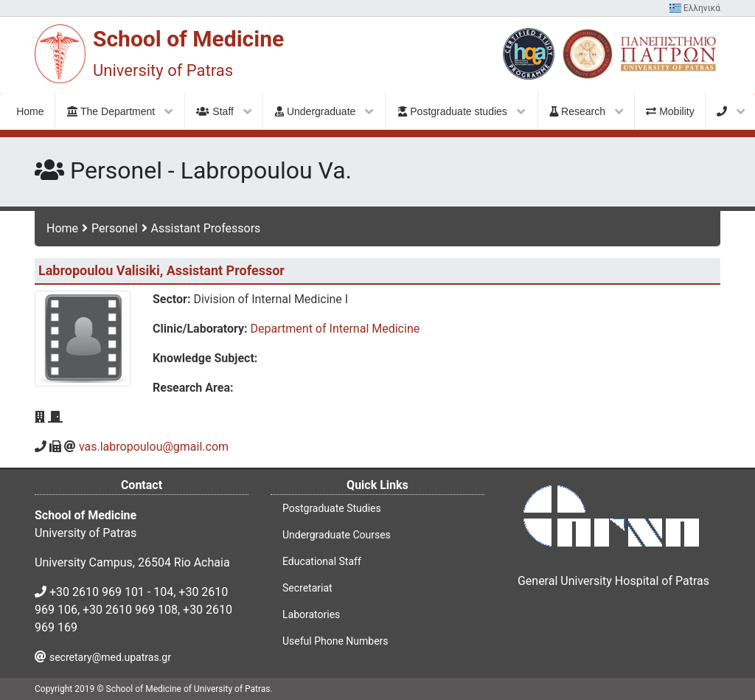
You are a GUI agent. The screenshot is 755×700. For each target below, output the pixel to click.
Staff (223, 111)
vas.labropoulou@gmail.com (154, 447)
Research (586, 111)
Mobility (670, 111)
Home (62, 228)
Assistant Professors (206, 228)
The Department (120, 111)
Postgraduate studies (461, 111)
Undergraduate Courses (337, 535)
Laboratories (311, 614)
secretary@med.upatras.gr (110, 657)
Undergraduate (324, 111)
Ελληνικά (695, 8)
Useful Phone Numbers (335, 641)
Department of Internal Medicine (335, 329)
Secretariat (307, 588)
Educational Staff (322, 561)
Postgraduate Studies (332, 508)
